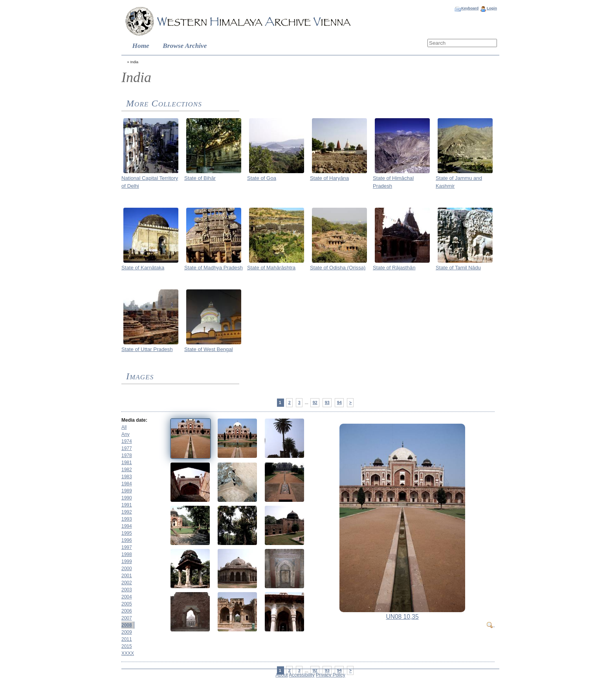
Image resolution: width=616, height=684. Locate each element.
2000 (127, 569)
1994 (127, 526)
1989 (127, 491)
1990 (127, 498)
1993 (127, 519)
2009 (127, 632)
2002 (127, 583)
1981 (127, 463)
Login (492, 8)
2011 (127, 639)
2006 (127, 611)
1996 (127, 540)
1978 (127, 455)
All (124, 427)
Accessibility (302, 675)
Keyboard (470, 8)
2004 (127, 597)
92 (315, 402)
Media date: (134, 420)
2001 (127, 576)
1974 (127, 441)
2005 (127, 604)
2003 (127, 590)
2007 (127, 618)
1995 (127, 533)
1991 (127, 505)
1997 (127, 547)
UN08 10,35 (402, 617)
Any (126, 434)
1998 (127, 554)
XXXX (128, 653)
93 (327, 402)
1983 (127, 477)
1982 (127, 470)
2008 (127, 625)
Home (141, 46)
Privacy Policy (331, 675)
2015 (127, 646)
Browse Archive (185, 46)
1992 (127, 512)
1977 (127, 448)
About (281, 675)
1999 (127, 561)
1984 (127, 484)
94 (339, 402)
